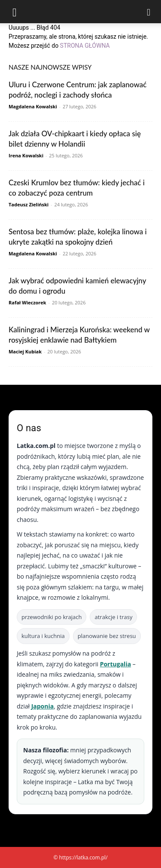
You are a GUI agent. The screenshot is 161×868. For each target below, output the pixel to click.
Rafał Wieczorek (27, 302)
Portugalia (115, 664)
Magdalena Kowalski (33, 106)
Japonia (43, 706)
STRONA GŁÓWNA (85, 46)
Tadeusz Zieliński (29, 204)
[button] (15, 12)
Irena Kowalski (26, 155)
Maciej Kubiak (25, 351)
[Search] (149, 12)
